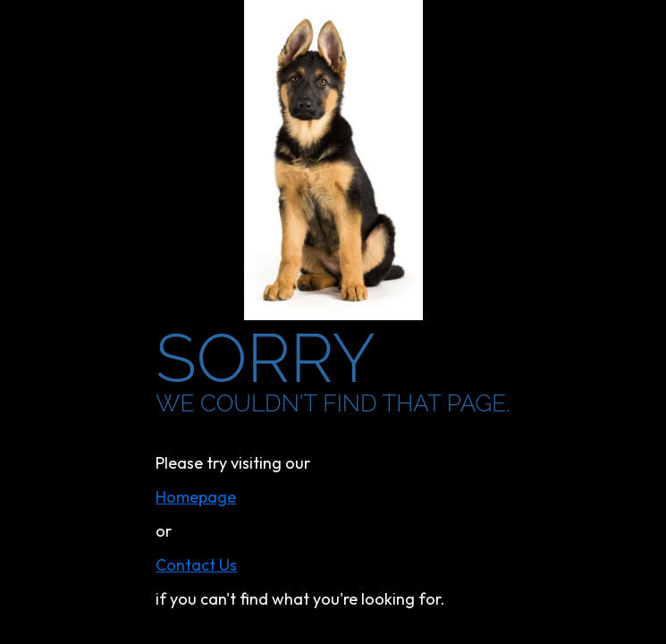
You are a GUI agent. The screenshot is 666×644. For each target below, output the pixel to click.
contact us (196, 565)
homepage (196, 497)
